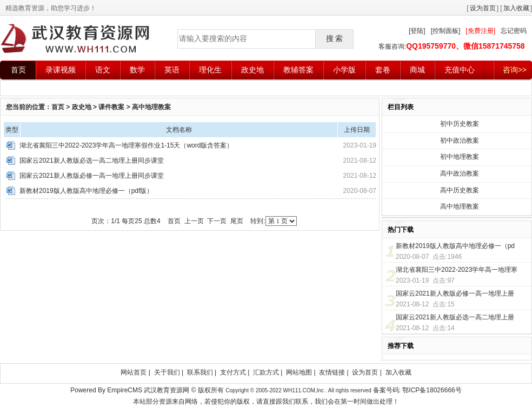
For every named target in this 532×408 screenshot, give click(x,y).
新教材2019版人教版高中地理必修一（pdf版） (86, 191)
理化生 (210, 70)
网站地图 (299, 372)
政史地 (252, 70)
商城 (417, 70)
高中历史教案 (460, 190)
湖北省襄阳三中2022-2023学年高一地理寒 (457, 270)
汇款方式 (266, 372)
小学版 (344, 70)
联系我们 (200, 372)
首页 (18, 70)
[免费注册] (480, 31)
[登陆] (417, 31)
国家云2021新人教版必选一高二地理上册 (455, 317)
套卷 (383, 70)
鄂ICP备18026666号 (432, 390)
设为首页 (483, 8)
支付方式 (233, 372)
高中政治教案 (460, 173)
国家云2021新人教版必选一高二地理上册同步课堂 (92, 160)
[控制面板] (446, 31)
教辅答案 (298, 70)
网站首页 (134, 372)
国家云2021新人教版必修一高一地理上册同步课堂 (92, 176)
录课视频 (61, 70)
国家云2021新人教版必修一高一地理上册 (455, 293)
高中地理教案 (151, 107)
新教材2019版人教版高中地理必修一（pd (455, 246)
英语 (172, 70)
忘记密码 (514, 31)
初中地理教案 (460, 157)
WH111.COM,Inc (304, 390)
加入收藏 (516, 8)
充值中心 (460, 70)
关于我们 (167, 372)
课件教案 (111, 107)
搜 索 (335, 38)
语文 (103, 70)
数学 (137, 70)
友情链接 (332, 372)
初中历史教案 (460, 124)
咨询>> (515, 70)
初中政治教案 (460, 141)
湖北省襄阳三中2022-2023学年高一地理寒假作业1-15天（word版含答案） (126, 145)
